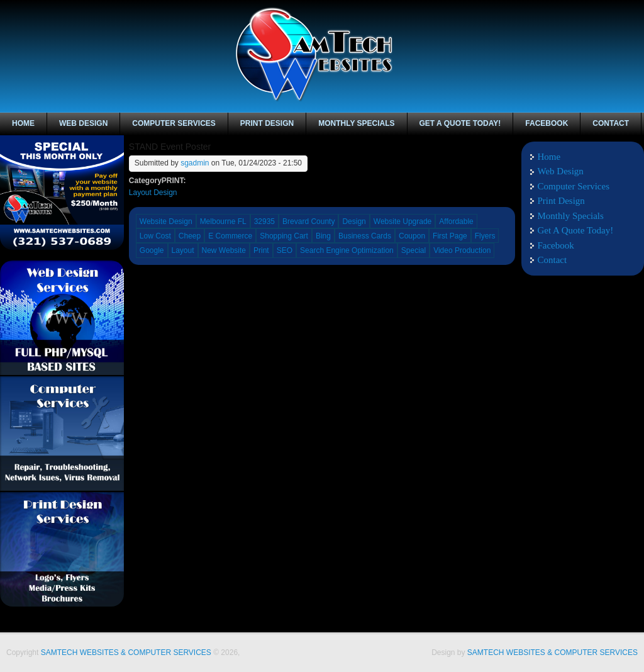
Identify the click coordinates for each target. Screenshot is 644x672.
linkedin (633, 18)
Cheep (190, 236)
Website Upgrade (403, 221)
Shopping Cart (284, 236)
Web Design (83, 123)
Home (23, 123)
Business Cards (365, 236)
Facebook (613, 18)
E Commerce (230, 236)
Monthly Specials (356, 123)
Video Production (462, 250)
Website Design (166, 221)
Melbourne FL (223, 221)
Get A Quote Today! (460, 123)
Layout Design (153, 193)
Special (414, 250)
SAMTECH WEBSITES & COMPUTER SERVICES (126, 652)
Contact (611, 123)
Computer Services (174, 123)
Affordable (456, 221)
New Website (224, 250)
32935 (264, 221)
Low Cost (155, 236)
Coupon (412, 236)
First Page (450, 236)
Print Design (267, 123)
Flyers (485, 236)
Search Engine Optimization (347, 250)
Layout (183, 250)
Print (261, 250)
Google (152, 250)
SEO (285, 250)
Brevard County (308, 221)
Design (354, 221)
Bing (323, 236)
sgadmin (195, 163)
